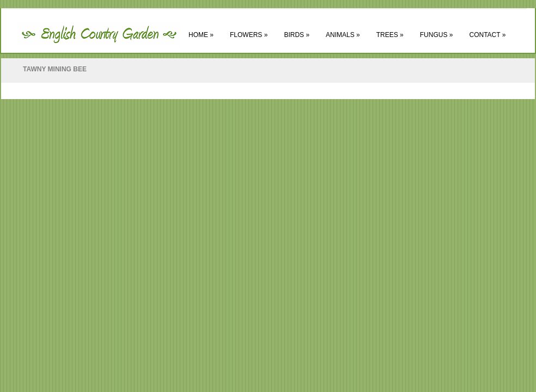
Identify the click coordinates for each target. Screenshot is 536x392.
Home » (201, 35)
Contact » (487, 35)
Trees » (390, 35)
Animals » (343, 35)
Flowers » (249, 35)
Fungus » (437, 35)
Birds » (297, 35)
